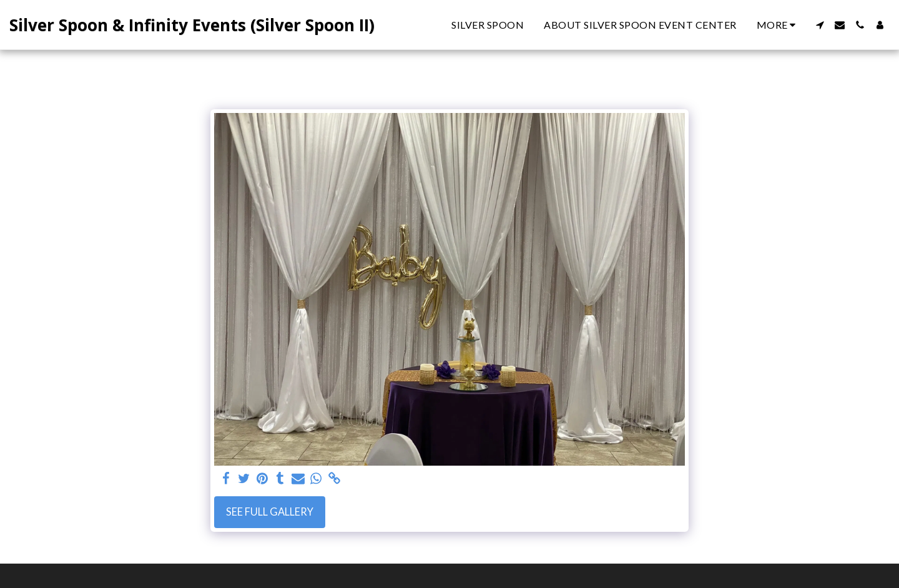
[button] (820, 25)
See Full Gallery (270, 512)
